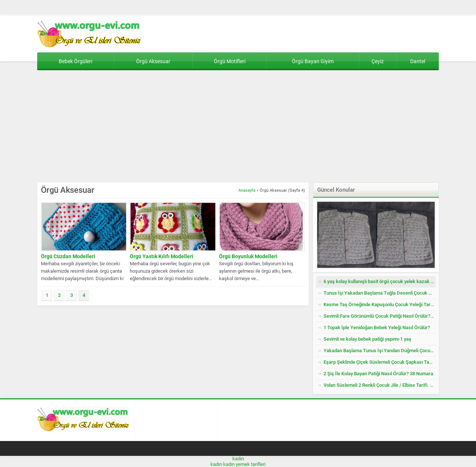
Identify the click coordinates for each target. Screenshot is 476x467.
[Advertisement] (238, 127)
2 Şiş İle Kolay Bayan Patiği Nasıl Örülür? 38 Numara (378, 374)
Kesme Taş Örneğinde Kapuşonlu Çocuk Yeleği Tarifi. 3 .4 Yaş (380, 304)
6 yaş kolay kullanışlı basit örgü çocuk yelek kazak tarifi (380, 281)
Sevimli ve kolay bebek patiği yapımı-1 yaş (367, 339)
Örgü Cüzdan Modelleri (68, 256)
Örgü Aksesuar (153, 61)
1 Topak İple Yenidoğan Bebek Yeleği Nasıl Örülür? (377, 327)
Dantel (418, 61)
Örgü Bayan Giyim (313, 61)
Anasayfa (247, 190)
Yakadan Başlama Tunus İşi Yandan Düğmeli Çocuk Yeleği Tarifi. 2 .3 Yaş (380, 351)
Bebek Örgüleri (75, 61)
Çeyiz (378, 61)
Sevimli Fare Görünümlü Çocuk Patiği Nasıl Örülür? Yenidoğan (380, 316)
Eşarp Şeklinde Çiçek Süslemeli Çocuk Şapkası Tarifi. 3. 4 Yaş (380, 362)
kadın (238, 459)
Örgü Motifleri (230, 61)
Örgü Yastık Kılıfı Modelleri (162, 256)
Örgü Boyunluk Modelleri (248, 256)
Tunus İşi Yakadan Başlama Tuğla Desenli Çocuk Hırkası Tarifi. (380, 293)
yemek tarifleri (251, 464)
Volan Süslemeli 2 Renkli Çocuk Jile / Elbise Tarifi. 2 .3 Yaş (380, 385)
